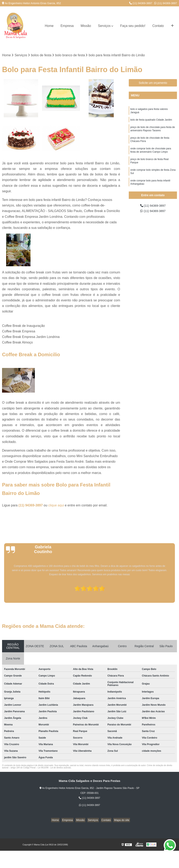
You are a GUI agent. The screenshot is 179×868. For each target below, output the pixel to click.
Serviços (104, 26)
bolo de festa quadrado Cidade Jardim (151, 121)
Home (49, 26)
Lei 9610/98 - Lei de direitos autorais (54, 768)
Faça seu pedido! (133, 26)
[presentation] (3, 591)
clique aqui (56, 506)
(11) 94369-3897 (141, 3)
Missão (86, 26)
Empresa (67, 26)
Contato (158, 26)
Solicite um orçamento (153, 83)
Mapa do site (119, 820)
